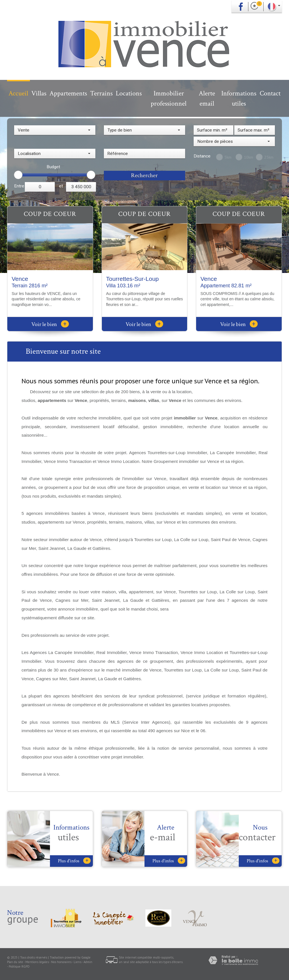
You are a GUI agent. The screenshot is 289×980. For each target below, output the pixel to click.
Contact (270, 93)
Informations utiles (239, 98)
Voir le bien (50, 324)
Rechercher (144, 175)
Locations (129, 93)
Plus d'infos (74, 861)
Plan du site (15, 962)
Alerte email (207, 98)
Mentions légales (37, 962)
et (61, 186)
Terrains (101, 93)
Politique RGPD (19, 966)
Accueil (18, 93)
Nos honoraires (61, 962)
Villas (39, 93)
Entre (19, 186)
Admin (88, 962)
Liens (77, 962)
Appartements (68, 93)
